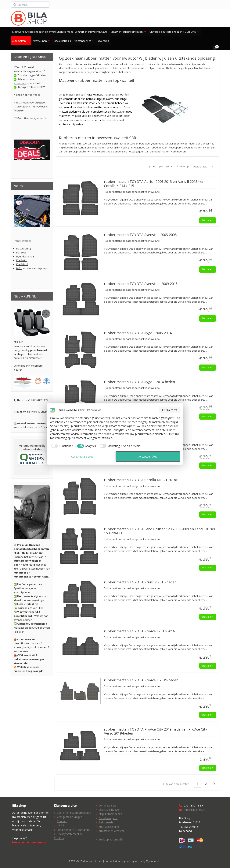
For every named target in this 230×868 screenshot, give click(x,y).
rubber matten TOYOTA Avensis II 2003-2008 (140, 235)
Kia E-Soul (22, 264)
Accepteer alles (148, 456)
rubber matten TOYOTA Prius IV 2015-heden (140, 582)
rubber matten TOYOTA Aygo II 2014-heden (139, 382)
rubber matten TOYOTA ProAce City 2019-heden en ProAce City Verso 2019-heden (156, 731)
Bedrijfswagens (108, 818)
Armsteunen (42, 41)
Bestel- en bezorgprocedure (74, 813)
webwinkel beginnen (121, 861)
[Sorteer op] (203, 166)
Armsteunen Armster (111, 831)
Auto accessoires (109, 827)
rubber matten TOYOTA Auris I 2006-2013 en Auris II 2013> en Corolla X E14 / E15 (154, 184)
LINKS (61, 825)
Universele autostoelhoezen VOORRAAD (175, 32)
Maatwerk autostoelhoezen (129, 32)
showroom (20, 83)
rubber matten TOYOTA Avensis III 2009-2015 (141, 284)
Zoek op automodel (111, 839)
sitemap (98, 861)
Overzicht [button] (170, 410)
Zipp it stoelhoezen (110, 814)
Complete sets (107, 805)
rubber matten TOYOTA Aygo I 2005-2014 (138, 333)
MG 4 (19, 268)
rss (106, 861)
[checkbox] (62, 446)
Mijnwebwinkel (154, 861)
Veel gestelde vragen (70, 817)
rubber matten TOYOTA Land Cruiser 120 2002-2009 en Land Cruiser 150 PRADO (160, 531)
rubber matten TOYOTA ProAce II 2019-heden (141, 680)
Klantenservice (84, 41)
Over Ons (103, 41)
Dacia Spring (23, 249)
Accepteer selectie (82, 456)
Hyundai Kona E (25, 256)
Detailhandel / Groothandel (73, 830)
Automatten (21, 41)
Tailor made (106, 822)
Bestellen (208, 220)
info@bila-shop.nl (194, 810)
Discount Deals (62, 41)
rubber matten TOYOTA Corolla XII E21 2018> (141, 480)
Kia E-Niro (22, 260)
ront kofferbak (23, 241)
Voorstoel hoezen (109, 810)
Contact (62, 821)
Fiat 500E (21, 253)
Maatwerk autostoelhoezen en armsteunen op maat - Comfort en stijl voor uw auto (60, 32)
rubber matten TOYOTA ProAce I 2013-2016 (139, 631)
